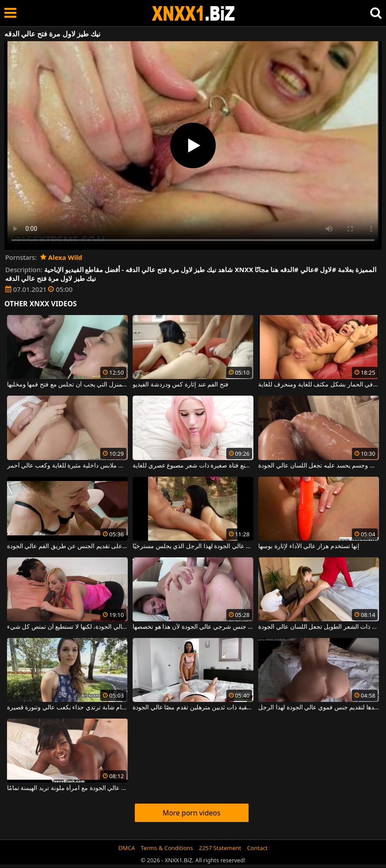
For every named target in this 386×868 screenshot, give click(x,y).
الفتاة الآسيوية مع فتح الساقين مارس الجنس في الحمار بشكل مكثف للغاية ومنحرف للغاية (319, 385)
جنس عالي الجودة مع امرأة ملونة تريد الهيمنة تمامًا (67, 788)
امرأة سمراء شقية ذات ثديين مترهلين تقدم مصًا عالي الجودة (193, 708)
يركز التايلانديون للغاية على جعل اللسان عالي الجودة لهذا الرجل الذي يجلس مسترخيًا (193, 546)
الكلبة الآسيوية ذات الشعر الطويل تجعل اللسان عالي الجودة (319, 627)
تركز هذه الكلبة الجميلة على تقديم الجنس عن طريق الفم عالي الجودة (67, 546)
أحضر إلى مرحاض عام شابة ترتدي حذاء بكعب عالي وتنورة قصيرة (67, 708)
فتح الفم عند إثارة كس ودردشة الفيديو (181, 385)
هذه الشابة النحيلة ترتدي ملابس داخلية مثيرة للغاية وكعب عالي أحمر (67, 466)
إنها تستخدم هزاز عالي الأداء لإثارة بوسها (309, 546)
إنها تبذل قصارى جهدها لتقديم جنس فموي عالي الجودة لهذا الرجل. (319, 708)
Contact (257, 848)
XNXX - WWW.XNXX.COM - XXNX (193, 13)
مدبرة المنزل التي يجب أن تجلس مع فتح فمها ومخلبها (67, 385)
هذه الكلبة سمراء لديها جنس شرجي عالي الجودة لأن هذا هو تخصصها (193, 627)
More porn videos (191, 813)
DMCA (127, 848)
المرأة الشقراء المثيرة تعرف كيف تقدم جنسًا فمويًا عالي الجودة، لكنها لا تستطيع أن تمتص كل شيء (67, 627)
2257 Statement (220, 848)
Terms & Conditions (167, 848)
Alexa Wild (61, 257)
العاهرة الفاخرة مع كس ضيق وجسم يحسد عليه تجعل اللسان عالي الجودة (319, 466)
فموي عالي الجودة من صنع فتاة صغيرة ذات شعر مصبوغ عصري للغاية (193, 466)
